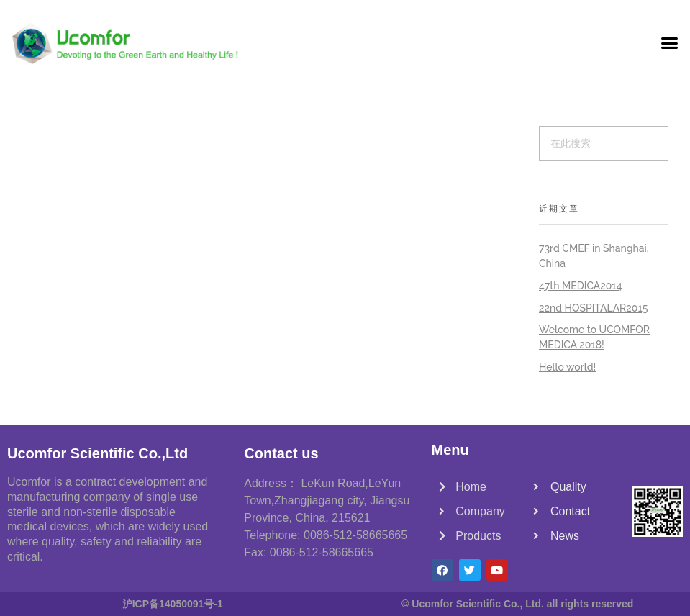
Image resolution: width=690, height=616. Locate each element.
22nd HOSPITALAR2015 (593, 308)
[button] (669, 43)
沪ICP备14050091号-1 (173, 604)
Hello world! (567, 367)
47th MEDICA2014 (581, 286)
